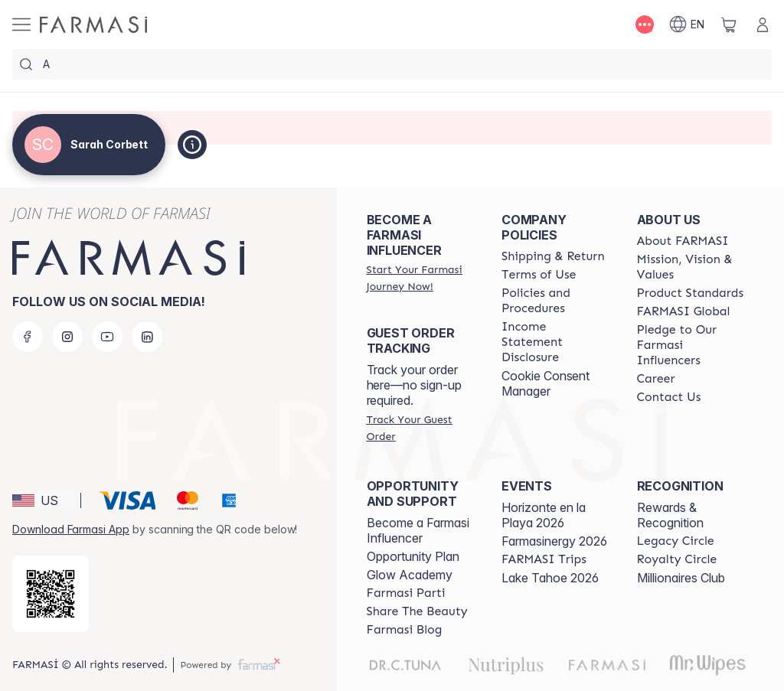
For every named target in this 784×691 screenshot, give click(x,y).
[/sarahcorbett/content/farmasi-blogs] (405, 630)
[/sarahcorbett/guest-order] (420, 428)
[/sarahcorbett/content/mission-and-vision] (691, 267)
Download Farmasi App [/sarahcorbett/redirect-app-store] (71, 529)
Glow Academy (410, 575)
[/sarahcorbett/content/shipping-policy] (553, 256)
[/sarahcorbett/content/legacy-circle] (676, 541)
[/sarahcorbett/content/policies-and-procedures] (555, 301)
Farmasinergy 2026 (554, 541)
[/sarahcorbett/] (93, 24)
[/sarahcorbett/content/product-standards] (691, 293)
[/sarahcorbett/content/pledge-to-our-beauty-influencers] (691, 345)
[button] (44, 500)
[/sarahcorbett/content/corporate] (684, 311)
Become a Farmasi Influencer (418, 530)
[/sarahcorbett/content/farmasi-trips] (544, 559)
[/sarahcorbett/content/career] (656, 379)
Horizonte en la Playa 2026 (544, 515)
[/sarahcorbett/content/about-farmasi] (683, 241)
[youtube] (107, 337)
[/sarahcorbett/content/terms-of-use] (539, 275)
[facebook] (28, 337)
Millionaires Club (681, 578)
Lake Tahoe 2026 (550, 578)
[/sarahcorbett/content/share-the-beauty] (417, 611)
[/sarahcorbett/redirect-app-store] (51, 594)
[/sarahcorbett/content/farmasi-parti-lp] (406, 593)
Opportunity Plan (413, 556)
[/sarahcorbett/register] (420, 278)
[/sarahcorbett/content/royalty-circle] (677, 559)
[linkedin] (147, 337)
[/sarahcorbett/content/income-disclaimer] (555, 342)
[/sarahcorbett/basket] (729, 24)
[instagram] (67, 337)
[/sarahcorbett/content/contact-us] (669, 397)
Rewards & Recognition (670, 515)
